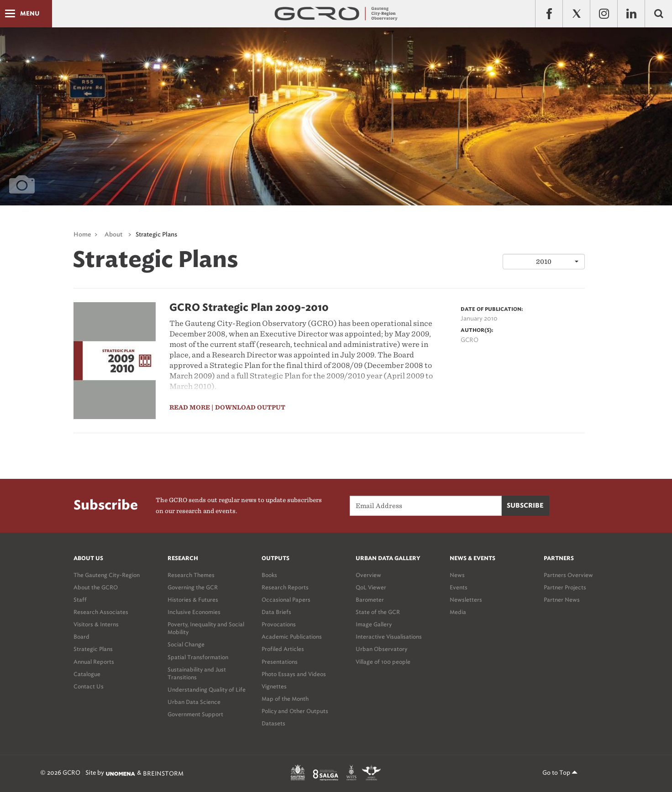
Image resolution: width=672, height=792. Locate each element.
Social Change (186, 644)
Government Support (195, 714)
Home (82, 235)
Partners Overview (568, 575)
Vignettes (274, 686)
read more (190, 407)
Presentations (280, 662)
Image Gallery (374, 624)
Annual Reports (94, 662)
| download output (248, 407)
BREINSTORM (163, 774)
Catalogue (87, 674)
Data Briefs (276, 612)
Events (459, 587)
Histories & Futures (193, 600)
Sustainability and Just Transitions (197, 673)
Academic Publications (292, 637)
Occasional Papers (286, 600)
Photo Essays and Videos (294, 674)
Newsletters (466, 600)
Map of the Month (285, 699)
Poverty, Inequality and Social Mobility (206, 628)
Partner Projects (565, 587)
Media (458, 612)
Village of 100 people (383, 662)
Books (269, 575)
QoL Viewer (371, 587)
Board (81, 637)
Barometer (370, 600)
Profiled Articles (283, 649)
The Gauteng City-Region (107, 575)
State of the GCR (378, 612)
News (457, 575)
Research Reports (285, 587)
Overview (368, 575)
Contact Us (89, 686)
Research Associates (101, 612)
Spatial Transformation (198, 657)
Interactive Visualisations (389, 637)
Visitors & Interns (96, 624)
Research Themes (191, 575)
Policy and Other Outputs (295, 711)
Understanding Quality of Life (207, 690)
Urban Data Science (194, 702)
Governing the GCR (193, 587)
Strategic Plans (156, 235)
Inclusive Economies (194, 612)
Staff (80, 600)
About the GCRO (96, 587)
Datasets (273, 723)
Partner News (562, 600)
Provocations (279, 624)
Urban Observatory (381, 649)
